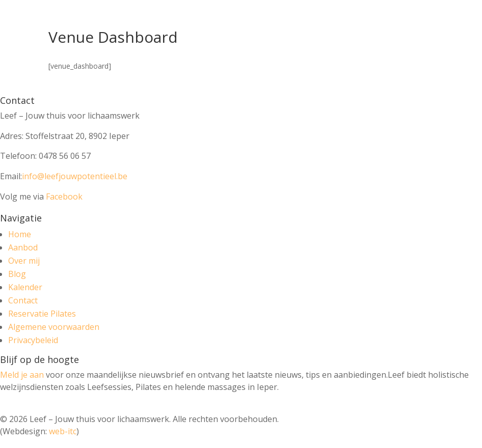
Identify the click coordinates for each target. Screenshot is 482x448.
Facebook (64, 197)
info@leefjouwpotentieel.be (75, 176)
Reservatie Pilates (42, 314)
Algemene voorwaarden (54, 327)
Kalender (25, 287)
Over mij (24, 261)
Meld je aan (22, 375)
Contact (23, 300)
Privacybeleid (33, 340)
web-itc (63, 431)
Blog (17, 274)
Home (20, 234)
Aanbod (23, 247)
